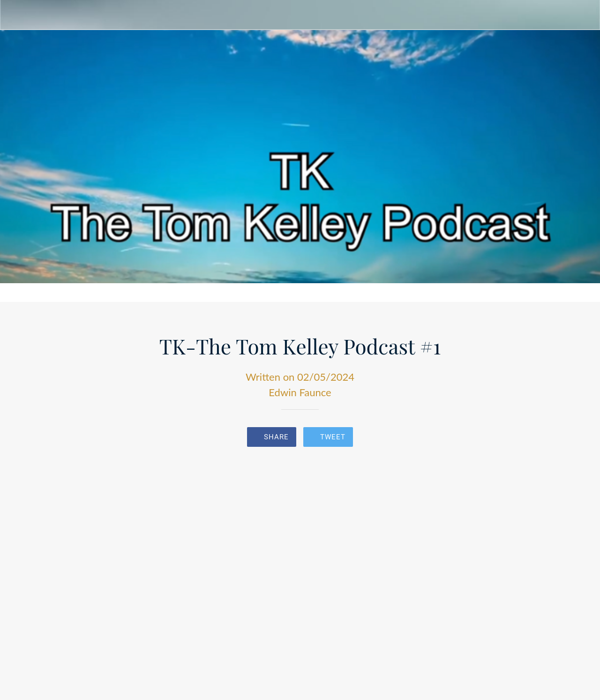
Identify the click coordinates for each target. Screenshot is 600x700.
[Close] (15, 15)
